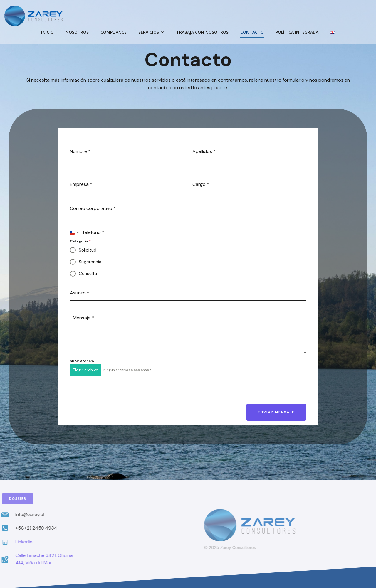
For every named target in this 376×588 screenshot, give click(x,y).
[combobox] (74, 233)
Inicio (47, 32)
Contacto (252, 32)
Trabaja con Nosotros (202, 32)
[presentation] (115, 392)
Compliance (114, 32)
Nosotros (77, 32)
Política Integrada (297, 32)
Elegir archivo (86, 370)
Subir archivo (82, 361)
